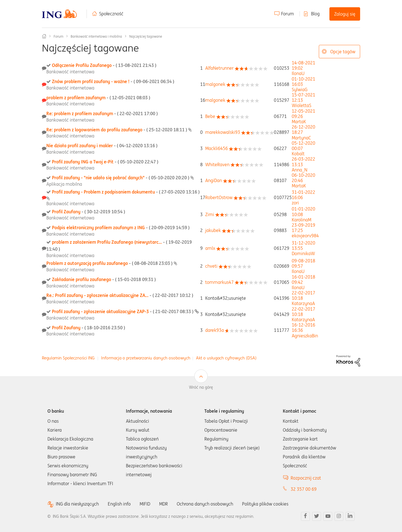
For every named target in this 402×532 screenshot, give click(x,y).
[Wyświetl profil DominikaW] (303, 253)
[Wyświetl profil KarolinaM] (301, 220)
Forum (288, 14)
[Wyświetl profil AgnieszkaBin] (305, 336)
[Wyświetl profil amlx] (210, 248)
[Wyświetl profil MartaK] (299, 122)
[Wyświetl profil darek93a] (215, 330)
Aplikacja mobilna (64, 184)
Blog (315, 14)
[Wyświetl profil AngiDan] (214, 180)
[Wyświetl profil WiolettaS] (301, 105)
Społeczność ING (44, 36)
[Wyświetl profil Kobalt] (298, 154)
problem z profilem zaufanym (98, 98)
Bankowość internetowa (70, 72)
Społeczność (111, 14)
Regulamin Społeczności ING (68, 358)
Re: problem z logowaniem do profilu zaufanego (117, 130)
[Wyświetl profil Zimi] (210, 214)
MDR (163, 504)
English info (119, 504)
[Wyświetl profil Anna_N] (300, 170)
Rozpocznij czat (306, 478)
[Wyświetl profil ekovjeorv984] (305, 236)
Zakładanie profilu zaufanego (104, 279)
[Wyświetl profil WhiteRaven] (217, 165)
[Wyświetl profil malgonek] (215, 84)
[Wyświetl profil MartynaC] (301, 138)
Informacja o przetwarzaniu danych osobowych (146, 358)
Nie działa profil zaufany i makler (102, 146)
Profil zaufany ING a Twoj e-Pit (105, 162)
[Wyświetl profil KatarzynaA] (303, 303)
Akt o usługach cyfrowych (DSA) (226, 358)
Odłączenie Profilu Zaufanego (104, 65)
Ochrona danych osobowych (205, 504)
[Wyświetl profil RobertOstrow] (219, 197)
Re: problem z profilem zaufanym (102, 113)
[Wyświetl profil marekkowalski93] (223, 132)
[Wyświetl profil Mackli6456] (216, 148)
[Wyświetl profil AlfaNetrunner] (219, 68)
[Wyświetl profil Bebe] (210, 116)
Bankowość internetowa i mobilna (96, 36)
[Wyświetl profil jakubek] (213, 230)
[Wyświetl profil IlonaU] (298, 73)
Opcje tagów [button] (343, 52)
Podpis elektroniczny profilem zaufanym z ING (121, 228)
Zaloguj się (345, 14)
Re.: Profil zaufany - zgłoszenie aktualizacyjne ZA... (120, 295)
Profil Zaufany (88, 212)
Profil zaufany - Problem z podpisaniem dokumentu (126, 192)
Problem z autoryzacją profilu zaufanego (110, 263)
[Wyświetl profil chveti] (211, 266)
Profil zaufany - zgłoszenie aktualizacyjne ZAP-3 (123, 311)
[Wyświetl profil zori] (295, 203)
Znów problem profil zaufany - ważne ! (113, 81)
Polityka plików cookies (265, 504)
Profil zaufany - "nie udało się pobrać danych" (121, 178)
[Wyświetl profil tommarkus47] (219, 282)
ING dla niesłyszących (77, 504)
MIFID (145, 504)
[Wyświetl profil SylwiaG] (300, 90)
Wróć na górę (201, 387)
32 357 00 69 (304, 489)
